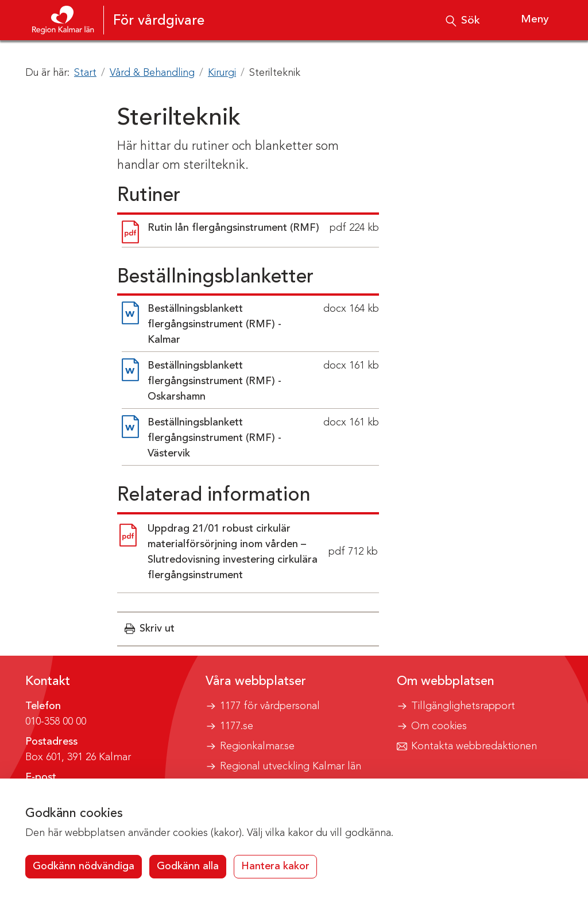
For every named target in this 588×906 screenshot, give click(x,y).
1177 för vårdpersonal (270, 706)
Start (85, 73)
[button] (150, 629)
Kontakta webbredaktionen (474, 746)
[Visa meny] (525, 20)
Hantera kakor (275, 866)
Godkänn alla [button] (188, 866)
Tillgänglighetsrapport (463, 706)
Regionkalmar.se (257, 746)
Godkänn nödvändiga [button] (84, 866)
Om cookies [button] (439, 726)
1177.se (237, 726)
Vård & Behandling (152, 73)
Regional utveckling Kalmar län (291, 766)
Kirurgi (222, 73)
